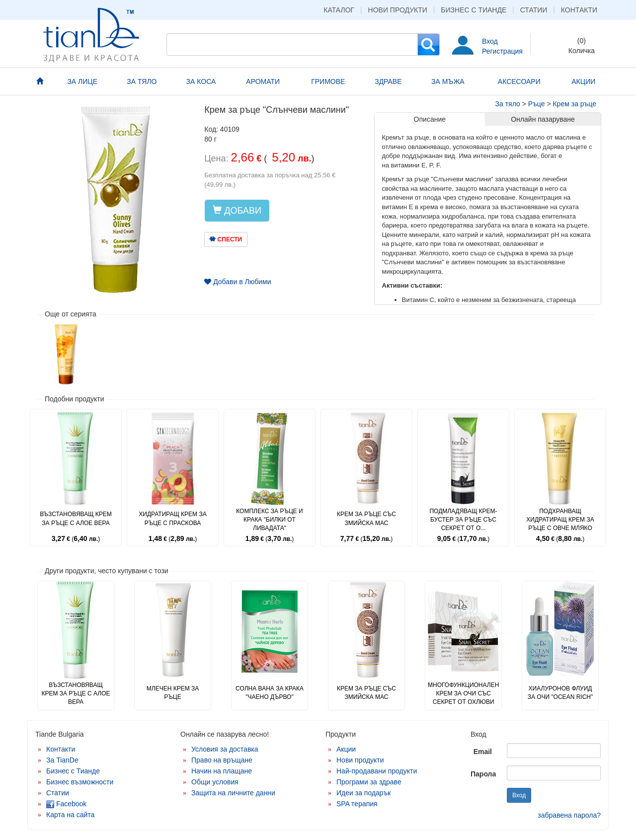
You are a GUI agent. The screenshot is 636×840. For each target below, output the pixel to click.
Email (483, 752)
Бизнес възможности (80, 782)
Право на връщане (222, 760)
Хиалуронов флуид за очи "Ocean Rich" (560, 693)
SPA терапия (357, 804)
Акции (346, 749)
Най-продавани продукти (377, 771)
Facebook (66, 804)
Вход (490, 41)
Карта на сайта (70, 815)
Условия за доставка (225, 749)
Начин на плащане (222, 771)
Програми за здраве (369, 782)
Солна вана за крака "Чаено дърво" (270, 693)
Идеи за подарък (364, 793)
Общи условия (215, 782)
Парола (483, 774)
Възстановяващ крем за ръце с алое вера (76, 518)
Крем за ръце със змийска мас (366, 518)
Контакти (579, 10)
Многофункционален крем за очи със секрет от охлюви (463, 693)
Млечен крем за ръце (173, 693)
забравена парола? (569, 815)
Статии (534, 10)
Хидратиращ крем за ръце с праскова (172, 518)
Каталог (339, 10)
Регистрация (502, 51)
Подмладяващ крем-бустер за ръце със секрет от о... (463, 520)
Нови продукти (398, 10)
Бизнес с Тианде (474, 10)
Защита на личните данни (233, 793)
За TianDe (62, 760)
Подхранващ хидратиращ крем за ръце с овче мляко (560, 520)
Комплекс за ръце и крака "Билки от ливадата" (269, 520)
